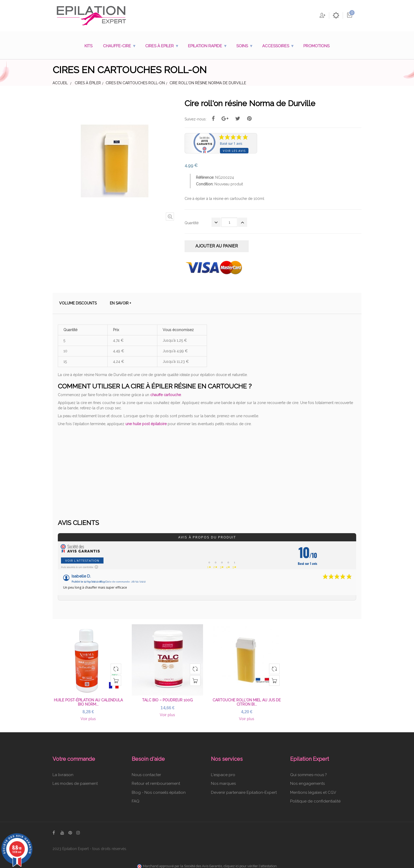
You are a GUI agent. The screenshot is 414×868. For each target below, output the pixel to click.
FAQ (136, 799)
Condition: (205, 184)
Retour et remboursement (156, 781)
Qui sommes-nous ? (309, 772)
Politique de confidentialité (315, 799)
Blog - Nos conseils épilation (159, 790)
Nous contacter (146, 772)
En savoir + (120, 301)
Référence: (205, 177)
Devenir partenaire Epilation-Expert (244, 790)
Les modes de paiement (75, 781)
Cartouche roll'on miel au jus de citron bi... (247, 700)
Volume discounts (78, 301)
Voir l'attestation (82, 558)
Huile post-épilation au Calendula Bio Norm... (88, 700)
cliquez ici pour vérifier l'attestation (250, 864)
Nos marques (223, 781)
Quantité (192, 223)
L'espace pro (223, 772)
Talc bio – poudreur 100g (167, 698)
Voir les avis (234, 151)
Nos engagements (307, 781)
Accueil (60, 83)
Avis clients (78, 520)
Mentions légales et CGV (313, 790)
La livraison (63, 772)
